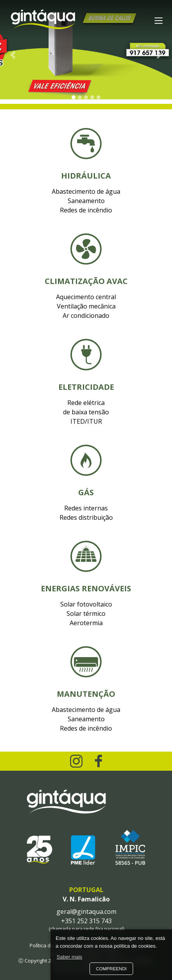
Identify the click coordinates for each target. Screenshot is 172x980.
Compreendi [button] (111, 969)
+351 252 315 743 (86, 921)
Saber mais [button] (70, 957)
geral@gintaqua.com (86, 912)
